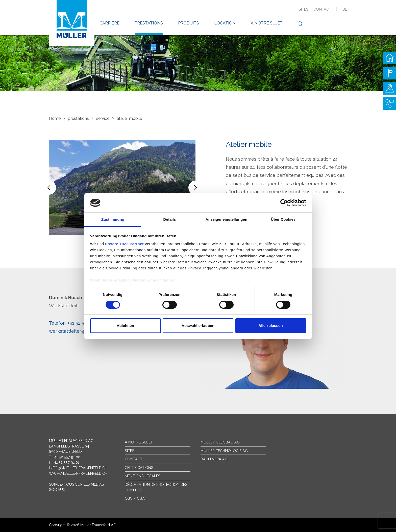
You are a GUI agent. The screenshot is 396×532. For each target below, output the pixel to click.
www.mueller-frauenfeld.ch (78, 473)
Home (55, 118)
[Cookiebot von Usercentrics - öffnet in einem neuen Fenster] (284, 203)
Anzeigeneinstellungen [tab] (226, 219)
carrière (109, 23)
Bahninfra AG (214, 459)
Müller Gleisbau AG (220, 442)
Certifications (139, 468)
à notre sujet (267, 23)
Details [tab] (170, 219)
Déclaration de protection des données (156, 487)
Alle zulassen (270, 326)
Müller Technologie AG (224, 451)
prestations (149, 23)
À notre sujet (139, 442)
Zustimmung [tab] (113, 219)
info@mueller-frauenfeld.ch (78, 468)
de (345, 9)
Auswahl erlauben (198, 326)
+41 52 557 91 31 (75, 323)
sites (304, 9)
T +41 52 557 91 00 (65, 457)
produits (189, 23)
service (103, 118)
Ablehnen (125, 326)
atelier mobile (129, 118)
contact (322, 9)
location (225, 23)
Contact (134, 459)
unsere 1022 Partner (124, 244)
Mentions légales (143, 476)
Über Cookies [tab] (283, 219)
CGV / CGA (135, 498)
